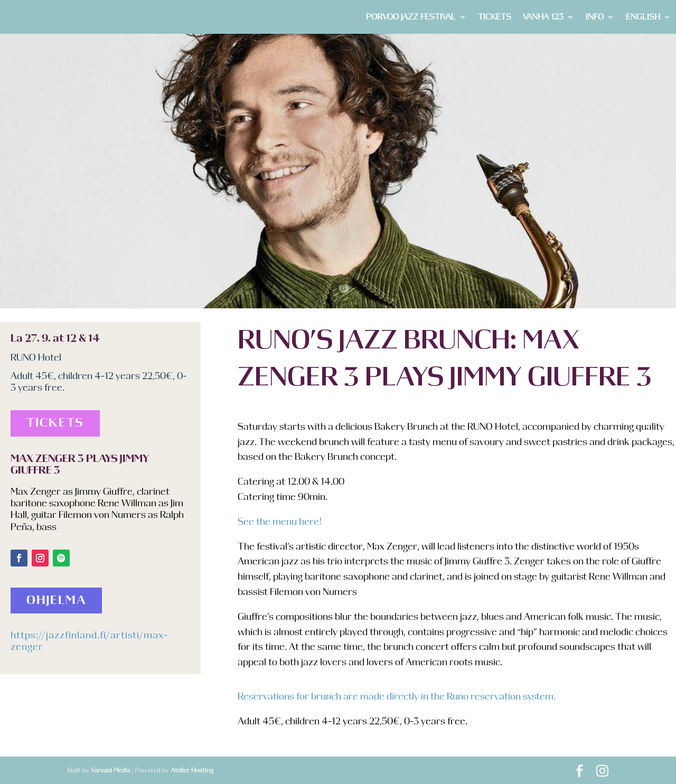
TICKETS (495, 17)
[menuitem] (648, 21)
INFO (595, 17)
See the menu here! (280, 522)
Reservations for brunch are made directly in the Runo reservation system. (397, 697)
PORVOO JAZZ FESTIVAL (411, 17)
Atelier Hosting (192, 770)
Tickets (55, 423)
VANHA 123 (543, 17)
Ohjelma (56, 601)
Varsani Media (110, 770)
